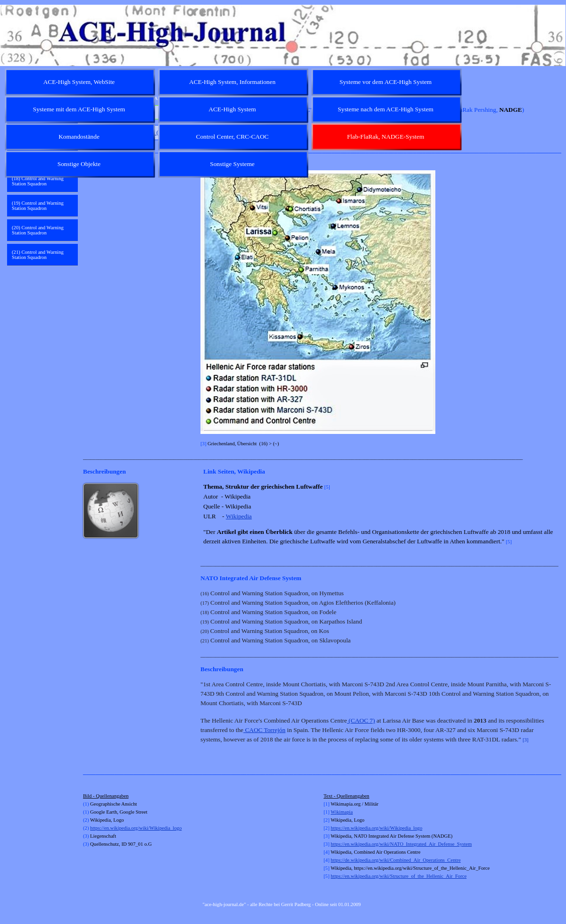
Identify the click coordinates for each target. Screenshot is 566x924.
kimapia (345, 812)
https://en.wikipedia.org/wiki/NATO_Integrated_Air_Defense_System (401, 844)
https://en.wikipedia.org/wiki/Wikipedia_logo (136, 828)
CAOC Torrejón (264, 730)
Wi (334, 812)
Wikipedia (239, 516)
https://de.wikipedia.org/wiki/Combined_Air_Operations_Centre (396, 860)
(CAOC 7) (361, 720)
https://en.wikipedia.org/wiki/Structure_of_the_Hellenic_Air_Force (399, 876)
